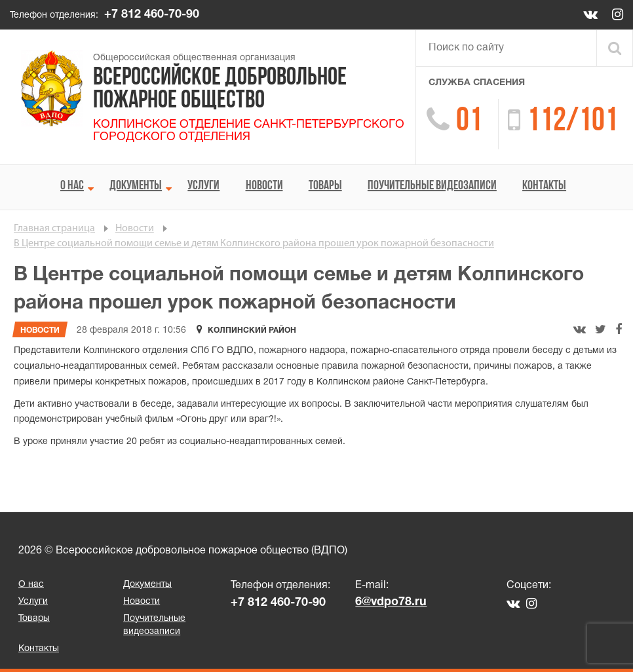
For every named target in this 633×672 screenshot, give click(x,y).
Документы (136, 186)
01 (469, 122)
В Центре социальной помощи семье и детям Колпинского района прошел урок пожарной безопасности (254, 244)
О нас (72, 186)
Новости (264, 186)
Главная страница (54, 229)
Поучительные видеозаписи (432, 186)
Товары (325, 186)
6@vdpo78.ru (391, 602)
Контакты (544, 186)
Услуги (203, 186)
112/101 (572, 122)
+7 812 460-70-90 (152, 15)
